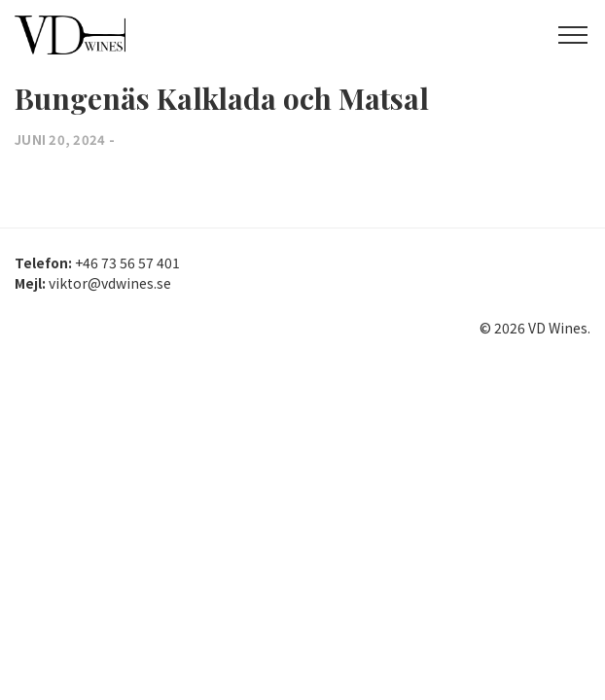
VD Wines (102, 35)
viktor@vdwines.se (110, 283)
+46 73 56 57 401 (127, 262)
